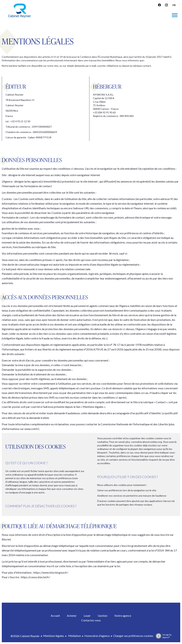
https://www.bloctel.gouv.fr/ (51, 572)
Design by (163, 636)
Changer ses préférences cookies (133, 636)
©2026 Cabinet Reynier (25, 636)
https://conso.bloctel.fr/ (36, 577)
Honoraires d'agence (97, 636)
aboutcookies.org (152, 442)
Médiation (74, 636)
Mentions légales (54, 636)
